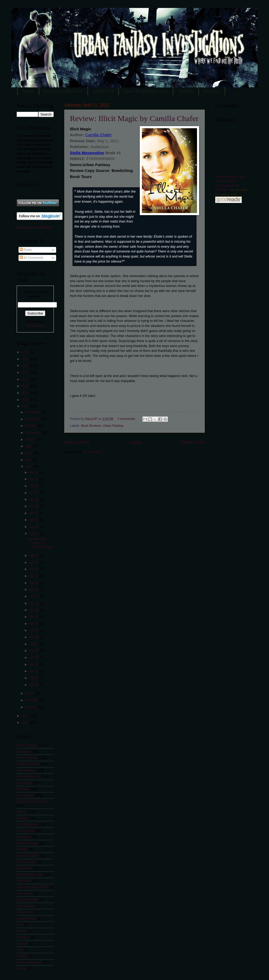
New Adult (24, 881)
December (33, 412)
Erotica (22, 931)
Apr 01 (34, 685)
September (34, 433)
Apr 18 (34, 569)
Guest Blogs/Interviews (146, 91)
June (29, 453)
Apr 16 (34, 583)
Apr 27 (34, 493)
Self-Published (27, 824)
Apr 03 (34, 671)
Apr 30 (34, 472)
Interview (23, 789)
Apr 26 (34, 499)
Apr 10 (34, 624)
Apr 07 (34, 644)
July (29, 446)
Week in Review (28, 764)
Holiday (22, 849)
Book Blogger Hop (30, 875)
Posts (26, 250)
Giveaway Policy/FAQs (33, 887)
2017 (25, 373)
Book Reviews (91, 426)
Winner (22, 812)
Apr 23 (34, 520)
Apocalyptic (25, 893)
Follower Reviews (29, 963)
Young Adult (25, 795)
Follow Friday (26, 862)
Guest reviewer (27, 900)
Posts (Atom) (93, 452)
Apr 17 (34, 576)
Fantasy (22, 818)
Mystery (22, 944)
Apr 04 (34, 664)
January (32, 707)
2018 (25, 366)
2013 (25, 400)
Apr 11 (34, 617)
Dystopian (24, 837)
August (31, 440)
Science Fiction (27, 843)
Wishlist (186, 91)
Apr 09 (34, 630)
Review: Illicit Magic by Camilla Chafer (134, 118)
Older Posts (193, 442)
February (32, 700)
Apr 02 (34, 678)
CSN (20, 950)
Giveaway (24, 752)
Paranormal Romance (32, 802)
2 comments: (127, 419)
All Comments (31, 258)
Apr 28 (34, 486)
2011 (25, 716)
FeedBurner (35, 326)
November (33, 419)
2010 (25, 722)
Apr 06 (34, 651)
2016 (25, 379)
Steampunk (25, 912)
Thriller (22, 969)
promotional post (28, 777)
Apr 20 (34, 556)
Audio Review (26, 919)
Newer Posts (77, 442)
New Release (26, 770)
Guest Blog (24, 783)
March (30, 693)
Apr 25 (34, 506)
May (29, 460)
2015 (25, 386)
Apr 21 (34, 534)
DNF (20, 925)
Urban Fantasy (113, 426)
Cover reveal (26, 831)
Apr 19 (34, 562)
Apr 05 (34, 658)
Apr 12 (34, 610)
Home (28, 91)
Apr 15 (34, 589)
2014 (25, 393)
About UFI (103, 91)
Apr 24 (34, 513)
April (29, 467)
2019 (25, 359)
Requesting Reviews (63, 91)
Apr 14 (34, 596)
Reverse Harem (28, 856)
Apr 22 (34, 527)
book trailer (24, 868)
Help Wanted (26, 906)
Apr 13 (34, 603)
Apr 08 (34, 637)
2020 (25, 352)
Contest (22, 956)
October (32, 426)
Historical (23, 937)
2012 (25, 406)
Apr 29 (34, 479)
